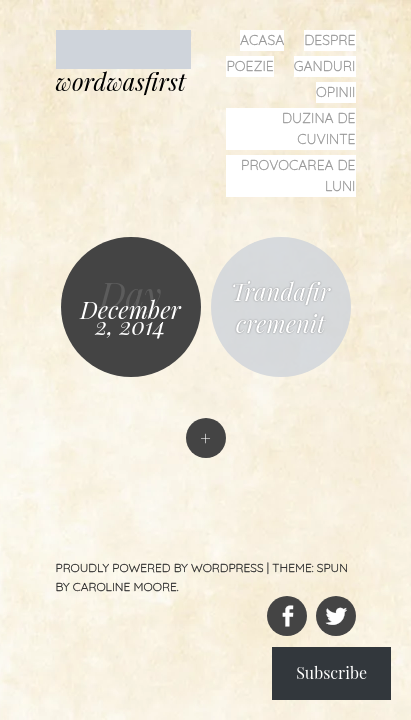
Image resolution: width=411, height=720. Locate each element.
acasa (262, 40)
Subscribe (331, 672)
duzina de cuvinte (319, 128)
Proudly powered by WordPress (160, 567)
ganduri (325, 66)
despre (329, 40)
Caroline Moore (125, 586)
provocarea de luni (298, 175)
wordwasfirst (121, 81)
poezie (249, 66)
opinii (335, 92)
